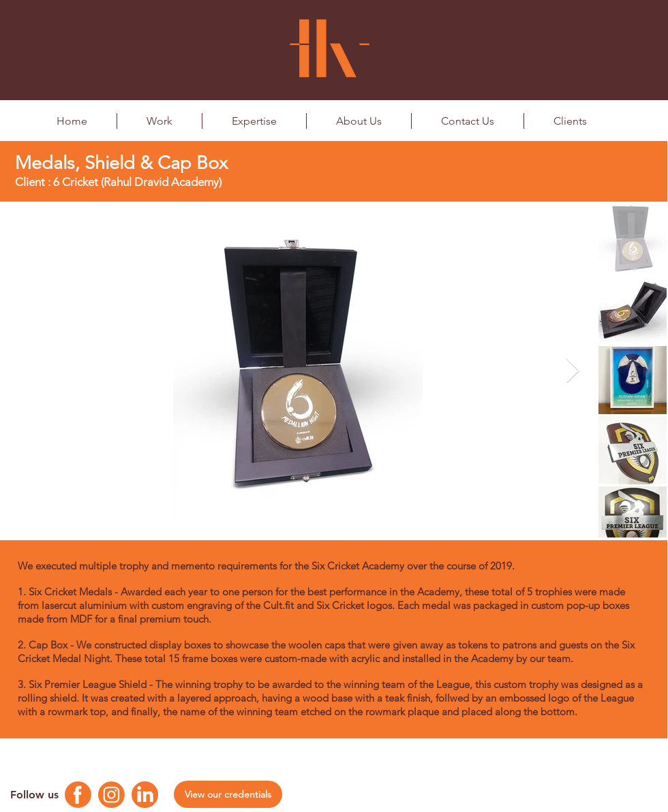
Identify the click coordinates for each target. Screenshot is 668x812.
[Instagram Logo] (111, 795)
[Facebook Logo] (78, 795)
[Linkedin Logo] (145, 795)
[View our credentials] (228, 794)
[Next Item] (573, 371)
